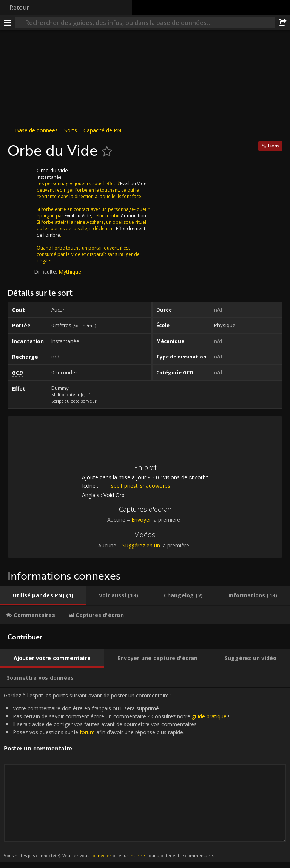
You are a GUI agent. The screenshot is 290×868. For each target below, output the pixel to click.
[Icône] (20, 176)
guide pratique (209, 716)
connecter (101, 855)
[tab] (43, 595)
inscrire (137, 855)
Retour (19, 8)
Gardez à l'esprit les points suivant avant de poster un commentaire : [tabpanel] (145, 775)
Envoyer (141, 520)
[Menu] (8, 23)
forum (87, 732)
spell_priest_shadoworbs (135, 486)
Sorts (71, 130)
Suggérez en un (141, 545)
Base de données (36, 130)
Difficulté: (46, 272)
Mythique (70, 272)
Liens (274, 146)
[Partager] (282, 23)
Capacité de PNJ (103, 130)
